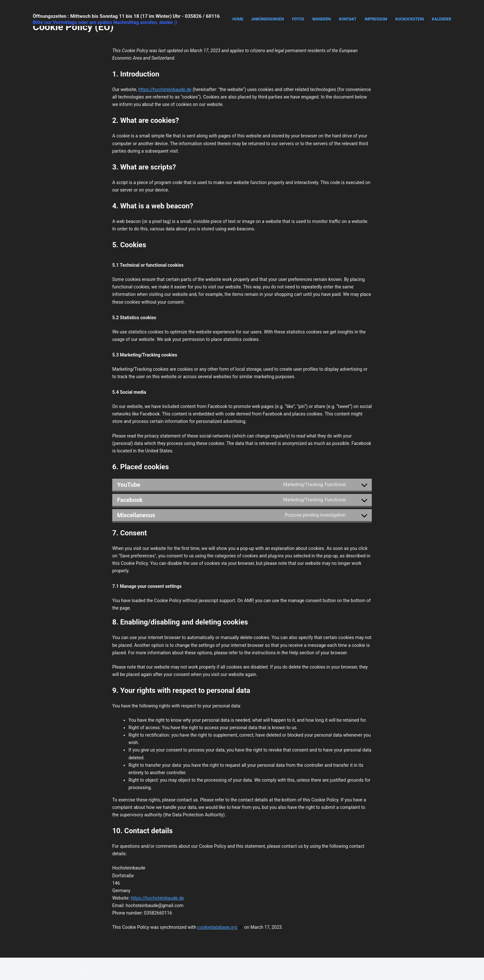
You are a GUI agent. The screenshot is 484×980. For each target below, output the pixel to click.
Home (238, 19)
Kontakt (348, 19)
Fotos (298, 19)
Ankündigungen (268, 19)
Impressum (376, 19)
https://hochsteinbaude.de (165, 89)
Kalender (442, 19)
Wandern (322, 19)
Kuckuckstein (409, 19)
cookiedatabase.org (217, 927)
